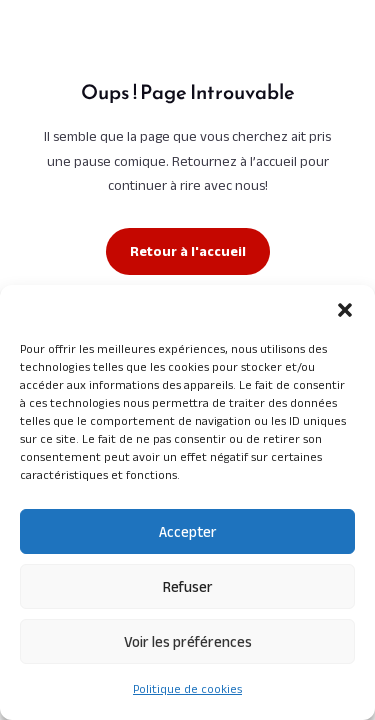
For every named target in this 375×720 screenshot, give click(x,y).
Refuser (188, 586)
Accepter (188, 531)
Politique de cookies (187, 688)
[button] (345, 310)
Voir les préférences (188, 641)
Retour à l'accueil (188, 251)
